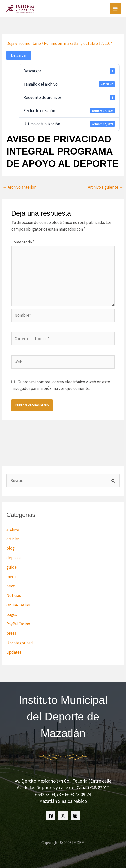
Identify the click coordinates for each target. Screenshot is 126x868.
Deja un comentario (24, 43)
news (11, 586)
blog (10, 548)
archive (13, 529)
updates (14, 652)
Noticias (14, 595)
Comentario (23, 242)
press (11, 633)
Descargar (19, 55)
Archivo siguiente (106, 187)
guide (12, 567)
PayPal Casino (18, 624)
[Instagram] (75, 816)
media (12, 577)
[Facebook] (51, 816)
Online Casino (18, 605)
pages (12, 614)
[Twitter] (63, 816)
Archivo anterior (19, 187)
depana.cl (15, 558)
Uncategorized (20, 643)
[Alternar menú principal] (116, 9)
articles (13, 539)
